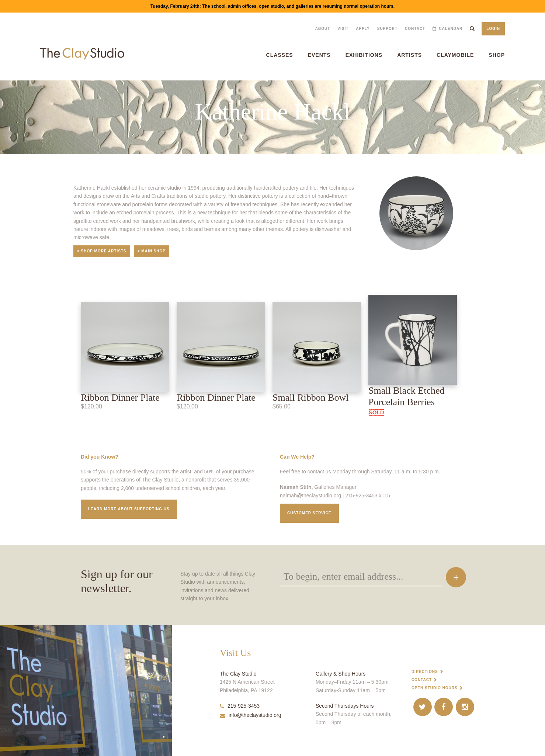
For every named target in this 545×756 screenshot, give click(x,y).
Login (493, 29)
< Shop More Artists (102, 251)
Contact (415, 29)
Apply (363, 29)
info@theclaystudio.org (251, 715)
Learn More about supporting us (129, 509)
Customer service (309, 513)
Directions (425, 672)
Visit (343, 29)
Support (387, 29)
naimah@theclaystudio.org (310, 496)
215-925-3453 (240, 706)
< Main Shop (152, 251)
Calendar (451, 29)
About (323, 29)
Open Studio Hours (435, 688)
